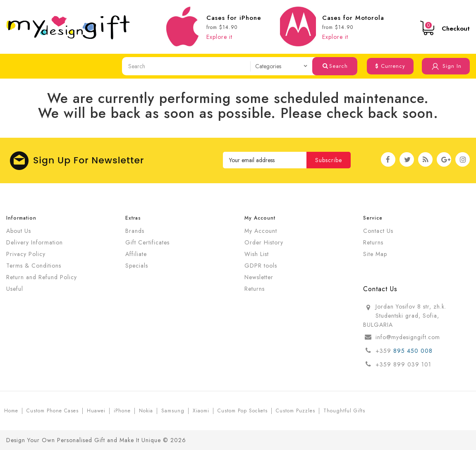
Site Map (375, 254)
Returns (255, 289)
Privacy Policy (26, 254)
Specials (137, 266)
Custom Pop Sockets (243, 411)
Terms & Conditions (34, 266)
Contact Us (378, 231)
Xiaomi (201, 411)
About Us (19, 231)
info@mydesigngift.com (408, 337)
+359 (384, 351)
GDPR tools (261, 266)
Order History (264, 242)
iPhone (122, 411)
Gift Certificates (147, 242)
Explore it (219, 37)
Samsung (173, 411)
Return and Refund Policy (42, 277)
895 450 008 (414, 351)
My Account (261, 231)
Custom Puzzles (295, 411)
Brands (135, 231)
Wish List (257, 254)
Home (11, 411)
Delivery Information (35, 242)
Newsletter (259, 277)
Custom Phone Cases (53, 411)
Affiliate (136, 254)
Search (335, 66)
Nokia (146, 411)
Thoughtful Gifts (344, 411)
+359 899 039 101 (403, 364)
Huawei (96, 411)
